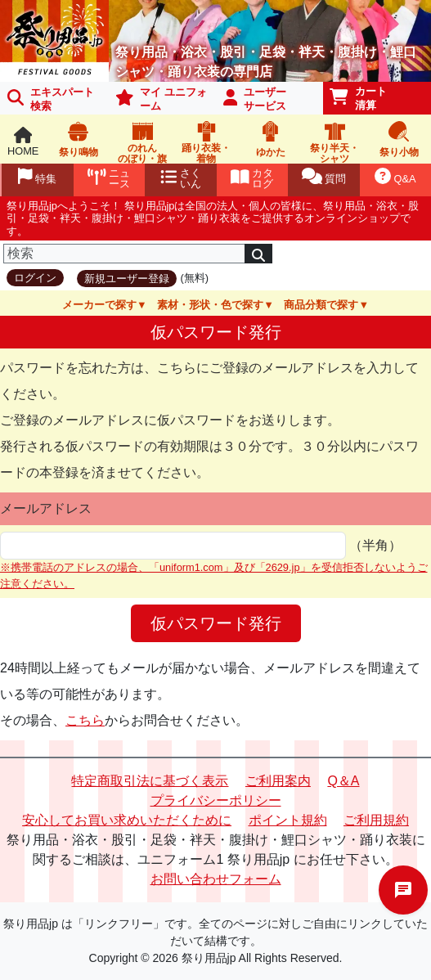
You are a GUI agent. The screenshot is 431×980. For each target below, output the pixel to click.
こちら (85, 720)
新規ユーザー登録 (127, 279)
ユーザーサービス (255, 99)
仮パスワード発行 (216, 623)
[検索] (124, 254)
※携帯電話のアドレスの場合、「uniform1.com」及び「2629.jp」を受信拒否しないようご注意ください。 (214, 575)
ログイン (35, 278)
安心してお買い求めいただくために (127, 820)
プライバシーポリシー (216, 800)
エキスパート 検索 (51, 99)
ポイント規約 (288, 820)
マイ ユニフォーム (161, 99)
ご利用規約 (376, 820)
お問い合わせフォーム (216, 879)
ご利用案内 (278, 781)
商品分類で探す (321, 305)
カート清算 (358, 98)
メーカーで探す (99, 305)
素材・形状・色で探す (210, 305)
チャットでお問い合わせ (403, 890)
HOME (23, 142)
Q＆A (343, 781)
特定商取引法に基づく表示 (150, 781)
